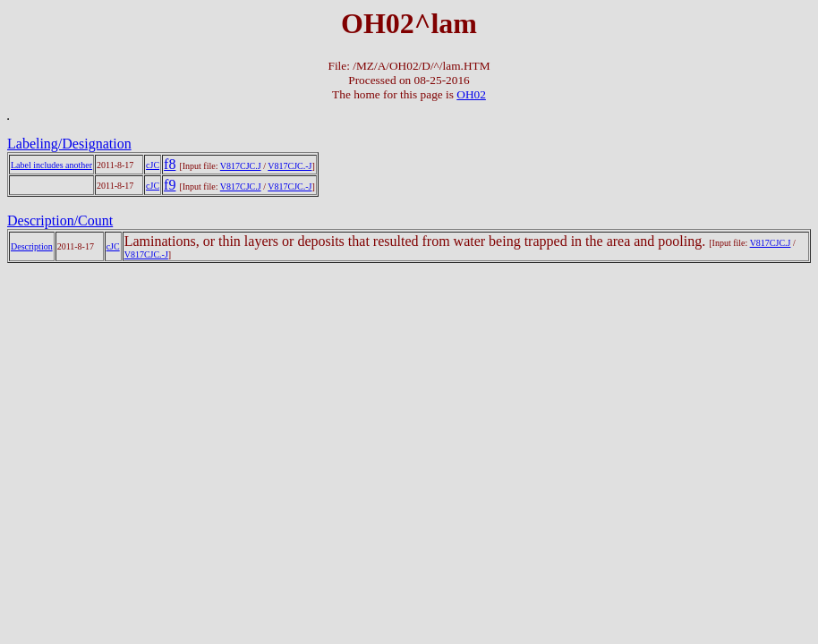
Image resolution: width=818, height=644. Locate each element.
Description (32, 246)
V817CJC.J (241, 166)
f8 (170, 164)
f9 (170, 185)
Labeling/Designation (69, 144)
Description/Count (60, 220)
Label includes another (51, 165)
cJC (153, 165)
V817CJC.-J (290, 166)
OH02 (471, 94)
